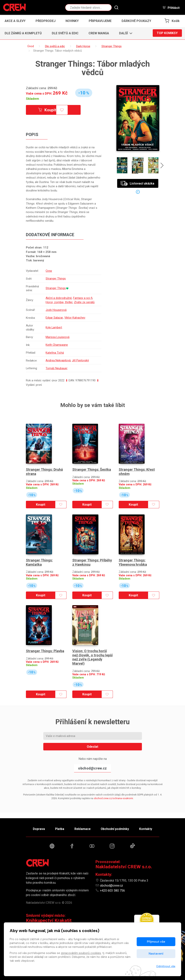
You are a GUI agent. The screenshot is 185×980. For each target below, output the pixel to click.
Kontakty (147, 829)
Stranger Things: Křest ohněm (137, 468)
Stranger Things (56, 278)
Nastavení (156, 954)
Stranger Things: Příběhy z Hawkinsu (92, 557)
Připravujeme (100, 21)
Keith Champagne (57, 344)
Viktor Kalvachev (75, 317)
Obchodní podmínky (116, 829)
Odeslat (92, 740)
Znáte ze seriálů (84, 302)
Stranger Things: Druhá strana (44, 468)
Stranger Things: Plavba (45, 644)
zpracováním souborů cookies (81, 953)
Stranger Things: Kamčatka (39, 557)
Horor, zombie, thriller (59, 302)
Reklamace (83, 829)
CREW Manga (99, 33)
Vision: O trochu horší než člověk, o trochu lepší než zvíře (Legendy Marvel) (92, 650)
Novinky (72, 21)
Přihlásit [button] (171, 8)
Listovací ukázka (137, 183)
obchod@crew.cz (92, 761)
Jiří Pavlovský (81, 359)
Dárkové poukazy (136, 21)
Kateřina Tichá (55, 351)
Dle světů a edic (65, 33)
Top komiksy (167, 33)
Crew (49, 271)
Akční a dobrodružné (59, 298)
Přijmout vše (156, 942)
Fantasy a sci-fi (83, 298)
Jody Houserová (56, 309)
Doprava (38, 829)
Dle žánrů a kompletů (23, 33)
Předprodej (46, 21)
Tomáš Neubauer (57, 366)
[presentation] (162, 166)
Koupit (48, 110)
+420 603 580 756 (112, 891)
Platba (59, 829)
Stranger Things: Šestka (92, 466)
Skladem (32, 99)
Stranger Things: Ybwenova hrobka (133, 557)
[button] (125, 33)
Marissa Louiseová (58, 336)
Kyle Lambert (54, 326)
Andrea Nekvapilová (58, 359)
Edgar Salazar (54, 317)
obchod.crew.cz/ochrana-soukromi (113, 791)
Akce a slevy (15, 21)
